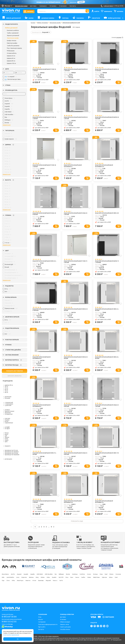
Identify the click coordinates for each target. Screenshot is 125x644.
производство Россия (11, 450)
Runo (19, 591)
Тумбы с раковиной (13, 33)
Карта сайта (42, 627)
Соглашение (42, 622)
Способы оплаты (65, 629)
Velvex (71, 591)
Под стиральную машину (14, 48)
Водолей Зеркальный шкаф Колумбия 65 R (43, 363)
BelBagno (80, 585)
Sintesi (43, 591)
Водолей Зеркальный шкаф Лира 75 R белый (107, 461)
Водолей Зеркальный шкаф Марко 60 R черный (105, 70)
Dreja (12, 588)
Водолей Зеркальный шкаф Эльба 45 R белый (43, 217)
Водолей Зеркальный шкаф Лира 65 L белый (107, 363)
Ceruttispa (97, 585)
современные (9, 423)
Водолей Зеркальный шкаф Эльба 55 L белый (43, 510)
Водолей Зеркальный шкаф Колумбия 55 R (105, 168)
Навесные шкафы (12, 43)
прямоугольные (9, 411)
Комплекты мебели (13, 30)
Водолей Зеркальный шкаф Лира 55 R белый (76, 315)
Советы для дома (65, 627)
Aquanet (24, 585)
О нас (40, 617)
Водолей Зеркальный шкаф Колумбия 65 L (43, 412)
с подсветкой (9, 402)
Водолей (31, 594)
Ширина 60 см (11, 58)
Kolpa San (71, 588)
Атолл (13, 594)
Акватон (5, 594)
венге (6, 434)
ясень (6, 439)
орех (6, 442)
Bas (72, 585)
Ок (18, 639)
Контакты (73, 6)
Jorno (63, 588)
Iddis (44, 588)
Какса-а (40, 594)
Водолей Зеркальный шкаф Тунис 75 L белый (74, 266)
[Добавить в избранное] (58, 64)
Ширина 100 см (11, 63)
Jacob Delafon (53, 588)
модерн (7, 420)
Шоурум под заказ (21, 6)
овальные (8, 413)
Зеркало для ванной (13, 35)
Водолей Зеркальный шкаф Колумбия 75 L (105, 510)
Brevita (88, 585)
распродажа (8, 459)
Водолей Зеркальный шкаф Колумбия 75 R (74, 510)
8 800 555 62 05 (10, 622)
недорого (8, 446)
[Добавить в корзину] (57, 83)
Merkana (81, 588)
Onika (103, 588)
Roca (13, 591)
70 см (6, 391)
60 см (6, 389)
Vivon (91, 591)
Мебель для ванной (11, 28)
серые (7, 440)
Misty (89, 588)
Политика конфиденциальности (48, 624)
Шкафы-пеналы (12, 41)
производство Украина (12, 452)
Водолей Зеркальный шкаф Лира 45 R (107, 217)
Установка (53, 6)
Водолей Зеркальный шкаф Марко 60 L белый (74, 119)
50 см (6, 387)
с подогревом (9, 404)
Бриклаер (22, 594)
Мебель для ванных (43, 23)
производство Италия (11, 453)
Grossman (35, 588)
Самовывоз (43, 6)
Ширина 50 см (11, 56)
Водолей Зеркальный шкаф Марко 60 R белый (105, 119)
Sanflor (35, 591)
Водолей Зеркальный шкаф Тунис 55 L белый (43, 70)
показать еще (77, 531)
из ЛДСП (7, 429)
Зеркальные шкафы (13, 38)
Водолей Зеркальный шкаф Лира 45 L (45, 266)
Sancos (27, 591)
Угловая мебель (12, 53)
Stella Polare (52, 591)
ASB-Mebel (51, 585)
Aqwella (42, 585)
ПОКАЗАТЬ (15, 371)
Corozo (116, 585)
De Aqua (5, 588)
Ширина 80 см (11, 61)
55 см (6, 388)
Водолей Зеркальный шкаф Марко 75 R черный (43, 315)
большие (7, 398)
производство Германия (12, 455)
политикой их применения (11, 635)
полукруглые (9, 414)
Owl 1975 (5, 591)
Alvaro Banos (6, 585)
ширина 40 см (9, 385)
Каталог (33, 23)
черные (7, 437)
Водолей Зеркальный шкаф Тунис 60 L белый (43, 119)
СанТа (48, 594)
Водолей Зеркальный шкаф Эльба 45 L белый (74, 217)
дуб (6, 436)
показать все (7, 125)
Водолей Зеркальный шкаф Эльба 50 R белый (74, 412)
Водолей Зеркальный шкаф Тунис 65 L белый (43, 168)
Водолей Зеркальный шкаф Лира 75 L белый (45, 461)
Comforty (107, 585)
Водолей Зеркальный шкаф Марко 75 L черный (105, 266)
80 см (6, 392)
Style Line (62, 591)
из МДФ (7, 427)
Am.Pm (16, 585)
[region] (14, 111)
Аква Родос (107, 591)
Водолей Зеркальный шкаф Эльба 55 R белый (74, 461)
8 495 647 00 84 (10, 617)
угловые (7, 410)
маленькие (8, 397)
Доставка (33, 6)
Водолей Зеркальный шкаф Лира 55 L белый (107, 315)
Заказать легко (65, 624)
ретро (7, 421)
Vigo (84, 591)
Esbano (26, 588)
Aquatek (33, 585)
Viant (78, 591)
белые (7, 433)
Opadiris (111, 588)
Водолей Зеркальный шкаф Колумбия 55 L (74, 168)
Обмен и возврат (65, 622)
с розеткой (8, 405)
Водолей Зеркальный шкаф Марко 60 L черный (74, 70)
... (58, 537)
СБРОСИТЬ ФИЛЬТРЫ (15, 376)
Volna (98, 591)
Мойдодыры (11, 51)
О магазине (63, 6)
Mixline (96, 588)
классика (7, 418)
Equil (19, 588)
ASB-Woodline (63, 585)
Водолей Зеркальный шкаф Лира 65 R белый (76, 363)
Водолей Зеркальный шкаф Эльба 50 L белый (105, 412)
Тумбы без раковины (13, 46)
